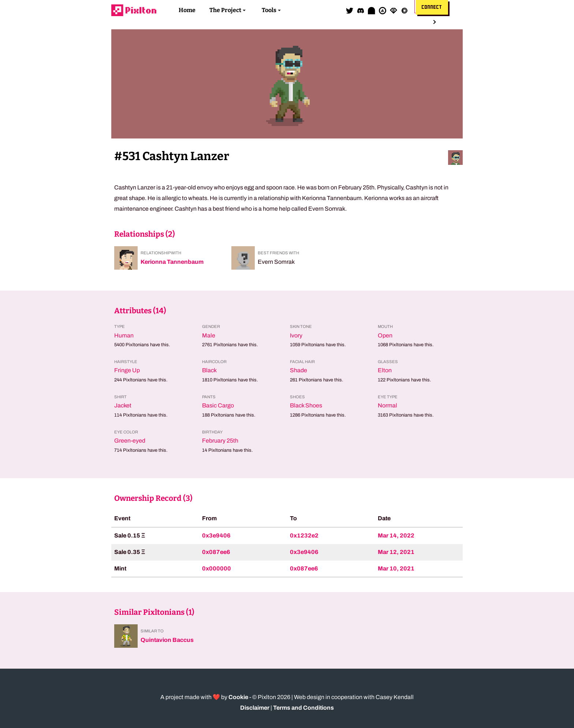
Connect (432, 7)
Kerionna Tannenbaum (172, 262)
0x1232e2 (304, 535)
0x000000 (217, 568)
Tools (269, 10)
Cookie (238, 697)
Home (187, 10)
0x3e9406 (216, 535)
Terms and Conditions (303, 708)
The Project (225, 10)
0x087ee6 (216, 552)
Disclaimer (255, 708)
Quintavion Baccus (167, 640)
